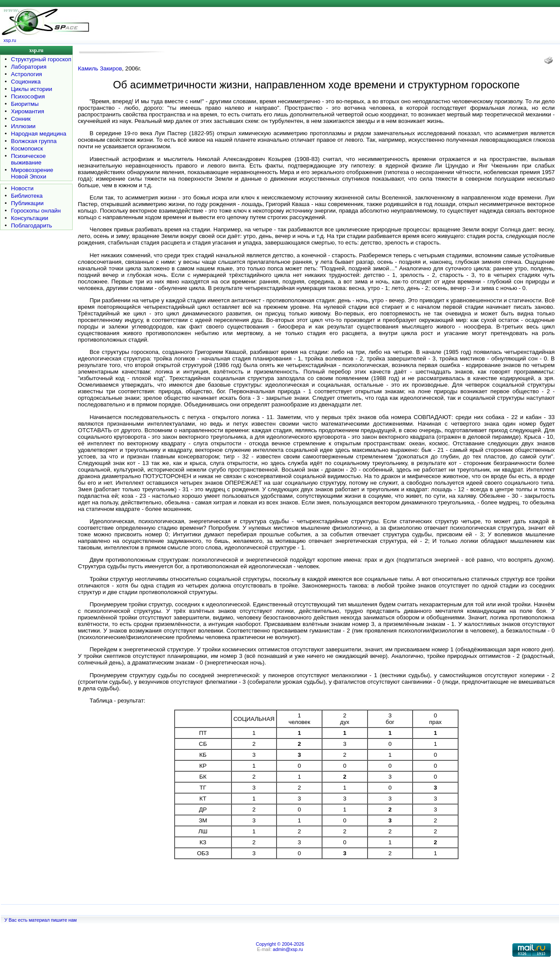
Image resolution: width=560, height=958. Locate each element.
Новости (22, 188)
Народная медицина (38, 134)
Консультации (30, 218)
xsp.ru (10, 40)
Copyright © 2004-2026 (280, 944)
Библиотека (27, 196)
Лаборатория (29, 67)
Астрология (26, 74)
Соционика (26, 82)
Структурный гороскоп (41, 59)
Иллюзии (23, 126)
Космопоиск (27, 149)
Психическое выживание (28, 159)
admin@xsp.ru (288, 949)
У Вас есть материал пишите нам (40, 920)
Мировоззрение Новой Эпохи (32, 173)
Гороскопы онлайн (36, 211)
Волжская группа (34, 141)
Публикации (27, 203)
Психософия (28, 96)
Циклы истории (31, 89)
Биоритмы (25, 104)
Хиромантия (28, 111)
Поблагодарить (31, 226)
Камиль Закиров (100, 68)
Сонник (21, 119)
